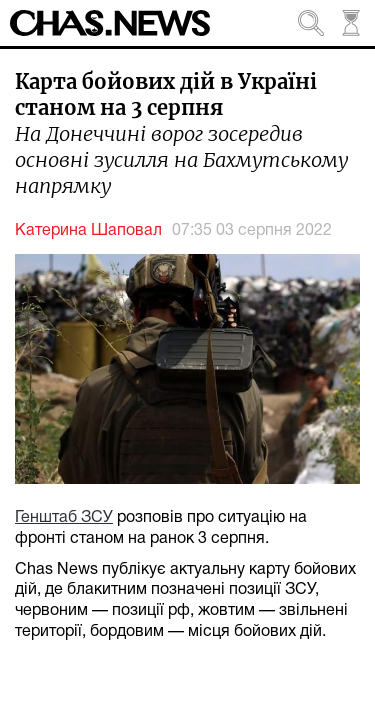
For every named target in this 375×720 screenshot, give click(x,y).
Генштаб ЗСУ (64, 518)
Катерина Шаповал (88, 231)
